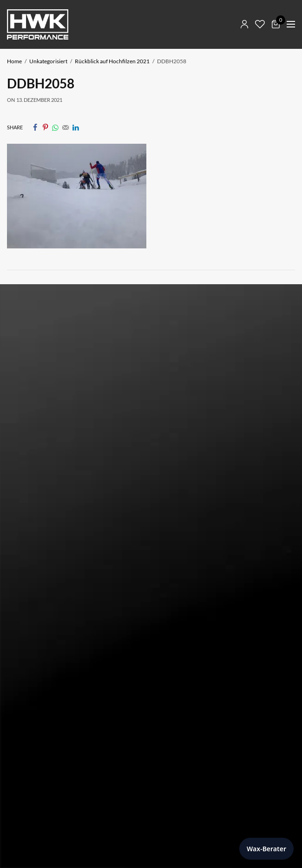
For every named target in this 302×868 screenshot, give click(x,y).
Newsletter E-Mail (36, 692)
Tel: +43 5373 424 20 (37, 387)
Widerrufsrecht (30, 594)
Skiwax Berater (29, 554)
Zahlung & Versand (34, 581)
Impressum (23, 511)
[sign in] (26, 743)
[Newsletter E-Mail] (151, 712)
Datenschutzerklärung (39, 524)
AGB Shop (22, 608)
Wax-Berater (266, 849)
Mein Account (27, 568)
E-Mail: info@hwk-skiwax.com (51, 397)
